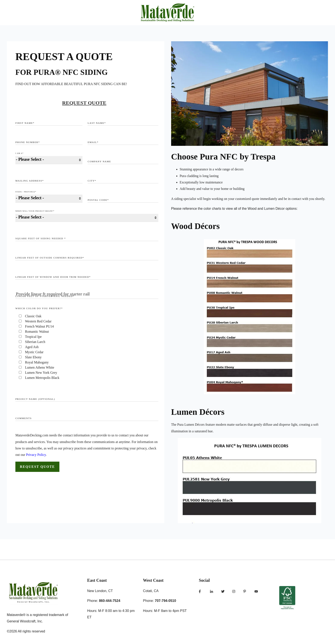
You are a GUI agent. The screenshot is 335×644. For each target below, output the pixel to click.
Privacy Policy (36, 455)
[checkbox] (87, 347)
